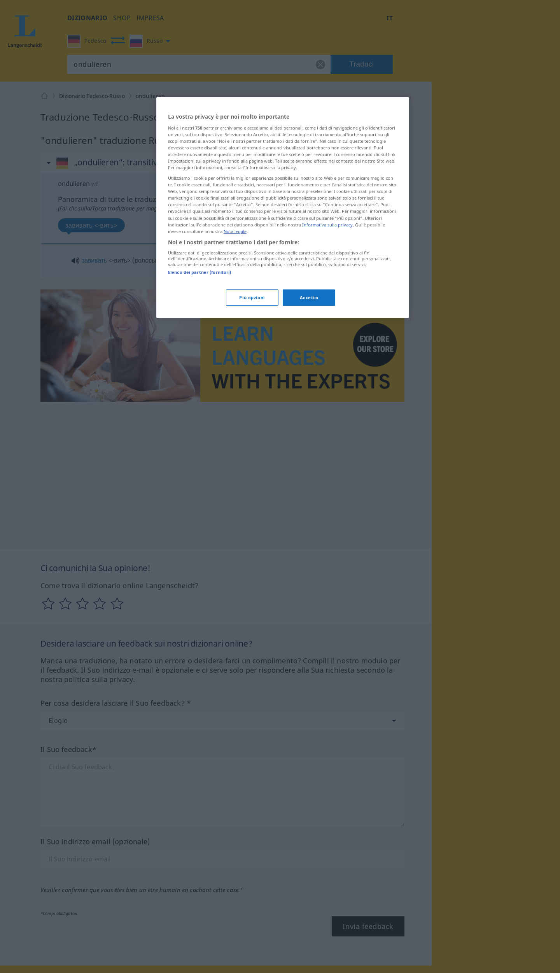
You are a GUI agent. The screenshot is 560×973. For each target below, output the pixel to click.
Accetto (309, 297)
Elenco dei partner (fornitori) (199, 272)
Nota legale (235, 231)
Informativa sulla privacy (327, 225)
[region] (283, 207)
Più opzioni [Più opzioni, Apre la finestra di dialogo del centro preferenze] (252, 297)
